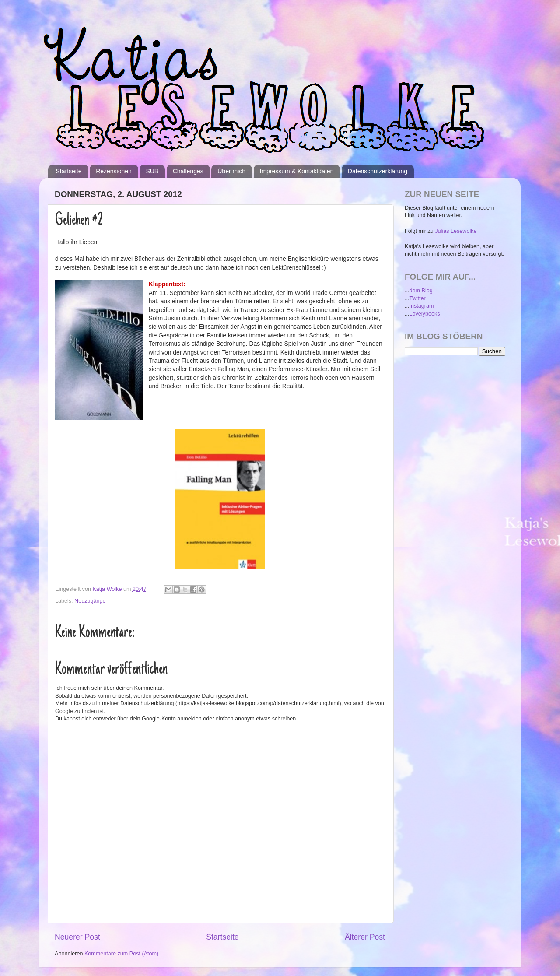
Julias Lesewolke (456, 231)
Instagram (422, 306)
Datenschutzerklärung (378, 171)
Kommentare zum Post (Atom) (121, 954)
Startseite (69, 171)
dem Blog (421, 291)
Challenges (188, 171)
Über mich (231, 171)
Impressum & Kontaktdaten (297, 171)
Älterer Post (365, 937)
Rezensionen (114, 171)
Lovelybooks (425, 314)
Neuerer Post (77, 937)
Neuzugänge (90, 601)
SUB (152, 171)
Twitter (418, 298)
